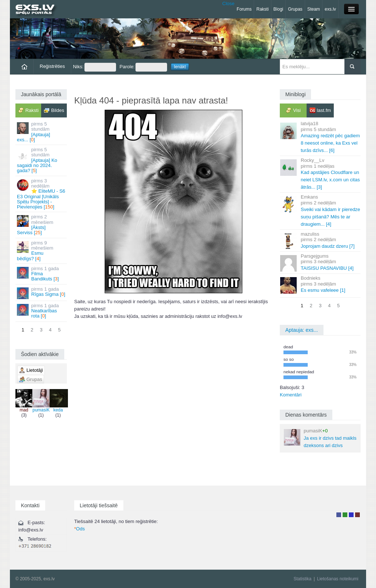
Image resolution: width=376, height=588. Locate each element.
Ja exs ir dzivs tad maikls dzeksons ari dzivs (320, 438)
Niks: (95, 67)
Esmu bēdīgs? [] (42, 251)
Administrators (357, 515)
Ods (79, 529)
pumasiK (41, 401)
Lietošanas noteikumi (338, 579)
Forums (244, 9)
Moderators (351, 515)
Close (228, 3)
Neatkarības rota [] (42, 311)
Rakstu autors (345, 515)
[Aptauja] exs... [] (42, 132)
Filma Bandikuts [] (42, 274)
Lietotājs (339, 515)
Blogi (279, 9)
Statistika (302, 579)
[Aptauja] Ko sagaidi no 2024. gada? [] (42, 160)
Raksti (262, 9)
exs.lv (330, 9)
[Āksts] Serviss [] (42, 225)
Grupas (295, 9)
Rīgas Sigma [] (42, 293)
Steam (314, 9)
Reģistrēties (52, 66)
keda (58, 401)
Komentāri (291, 395)
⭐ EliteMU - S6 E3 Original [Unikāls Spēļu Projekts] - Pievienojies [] (42, 194)
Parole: (143, 67)
